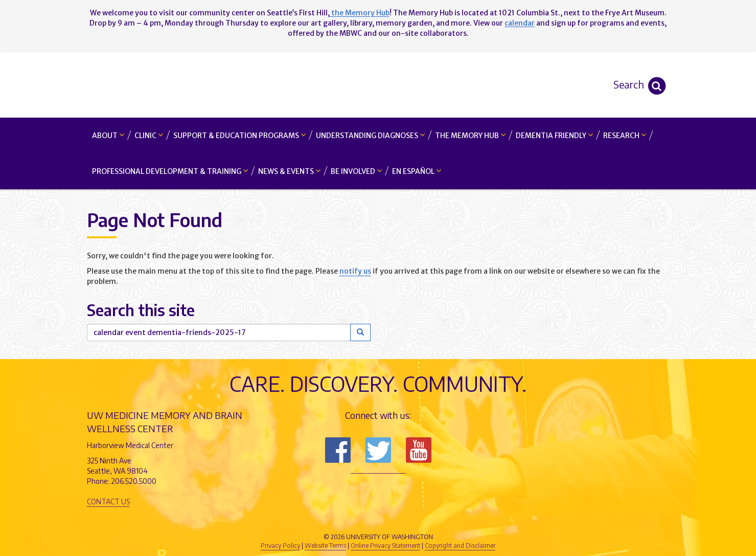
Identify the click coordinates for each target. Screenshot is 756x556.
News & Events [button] (289, 171)
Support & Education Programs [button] (239, 135)
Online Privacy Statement (385, 546)
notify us (355, 271)
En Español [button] (417, 171)
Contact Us (108, 502)
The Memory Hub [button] (470, 135)
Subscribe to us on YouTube (419, 450)
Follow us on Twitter (378, 450)
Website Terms (325, 546)
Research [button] (625, 135)
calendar (520, 23)
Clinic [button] (149, 135)
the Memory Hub (360, 13)
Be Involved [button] (356, 171)
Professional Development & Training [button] (170, 171)
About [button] (108, 135)
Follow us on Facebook (338, 450)
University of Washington (422, 520)
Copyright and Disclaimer (460, 546)
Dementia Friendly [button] (554, 135)
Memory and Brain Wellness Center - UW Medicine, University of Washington (378, 84)
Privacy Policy (280, 546)
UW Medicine (294, 520)
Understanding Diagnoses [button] (370, 135)
